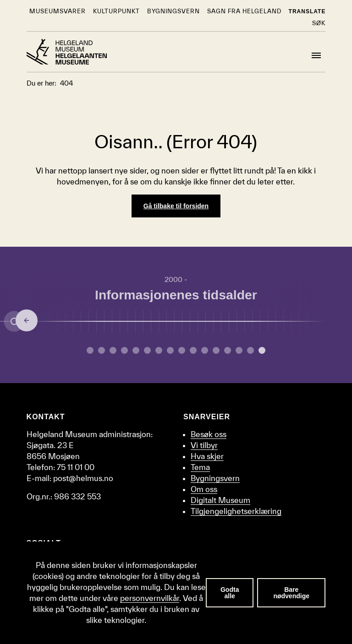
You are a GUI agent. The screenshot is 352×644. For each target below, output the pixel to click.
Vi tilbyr (204, 445)
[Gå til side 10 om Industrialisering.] (205, 350)
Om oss (204, 489)
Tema (200, 467)
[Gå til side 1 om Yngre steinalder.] (102, 350)
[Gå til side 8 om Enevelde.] (182, 350)
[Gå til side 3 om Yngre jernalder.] (124, 350)
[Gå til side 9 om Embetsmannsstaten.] (193, 350)
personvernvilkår (150, 598)
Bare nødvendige (291, 593)
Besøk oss (209, 434)
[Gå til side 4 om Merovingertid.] (136, 350)
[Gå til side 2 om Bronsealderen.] (113, 350)
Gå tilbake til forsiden (176, 206)
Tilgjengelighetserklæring (236, 511)
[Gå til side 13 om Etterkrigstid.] (239, 350)
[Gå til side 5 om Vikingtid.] (147, 350)
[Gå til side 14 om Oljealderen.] (250, 350)
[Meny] (316, 55)
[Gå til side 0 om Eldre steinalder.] (90, 350)
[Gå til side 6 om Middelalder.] (159, 350)
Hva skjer (207, 456)
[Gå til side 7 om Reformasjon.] (170, 350)
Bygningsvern (173, 11)
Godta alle (230, 593)
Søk (319, 23)
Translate (307, 11)
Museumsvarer (58, 11)
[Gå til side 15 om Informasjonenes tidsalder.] (262, 350)
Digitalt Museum (220, 500)
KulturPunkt (116, 11)
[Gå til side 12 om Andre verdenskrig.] (228, 350)
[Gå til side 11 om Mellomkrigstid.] (216, 350)
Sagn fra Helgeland (244, 11)
